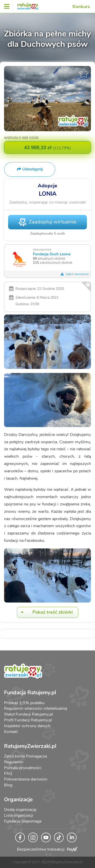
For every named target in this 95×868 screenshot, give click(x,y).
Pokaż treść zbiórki (45, 612)
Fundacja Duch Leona (52, 254)
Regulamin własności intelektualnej (36, 708)
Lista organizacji (19, 815)
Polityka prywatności (23, 768)
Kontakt (11, 732)
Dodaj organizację (20, 810)
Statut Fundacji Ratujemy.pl (29, 714)
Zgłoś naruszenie (74, 274)
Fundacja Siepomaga (23, 821)
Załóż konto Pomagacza (25, 756)
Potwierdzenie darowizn (26, 779)
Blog (8, 785)
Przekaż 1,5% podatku (24, 703)
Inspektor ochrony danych (27, 726)
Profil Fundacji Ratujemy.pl (28, 720)
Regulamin (14, 762)
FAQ (8, 773)
